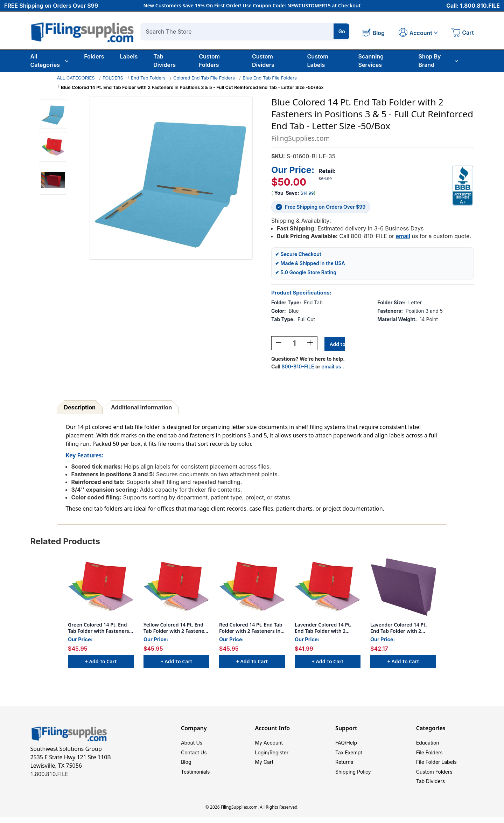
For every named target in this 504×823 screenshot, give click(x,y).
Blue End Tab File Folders (270, 78)
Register (279, 755)
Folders (94, 56)
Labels (129, 56)
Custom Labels (318, 61)
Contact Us (194, 755)
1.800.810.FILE (49, 775)
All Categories (49, 61)
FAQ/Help (346, 744)
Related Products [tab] (65, 542)
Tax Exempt (349, 755)
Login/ (262, 755)
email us (332, 368)
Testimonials (195, 776)
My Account (269, 744)
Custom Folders (209, 61)
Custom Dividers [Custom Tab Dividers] (263, 61)
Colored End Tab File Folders (204, 78)
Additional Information (141, 408)
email (403, 236)
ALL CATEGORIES (76, 78)
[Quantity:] (294, 344)
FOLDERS (113, 78)
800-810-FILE (298, 368)
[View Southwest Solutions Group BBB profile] (463, 186)
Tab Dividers (164, 61)
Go (342, 31)
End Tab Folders (148, 78)
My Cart (264, 765)
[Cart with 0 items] (463, 33)
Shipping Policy (353, 776)
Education (428, 744)
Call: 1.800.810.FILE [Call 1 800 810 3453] (473, 6)
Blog (186, 765)
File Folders (429, 755)
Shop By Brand (438, 61)
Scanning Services (371, 61)
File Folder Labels (436, 765)
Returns (344, 765)
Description (80, 408)
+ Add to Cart (101, 662)
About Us (192, 744)
